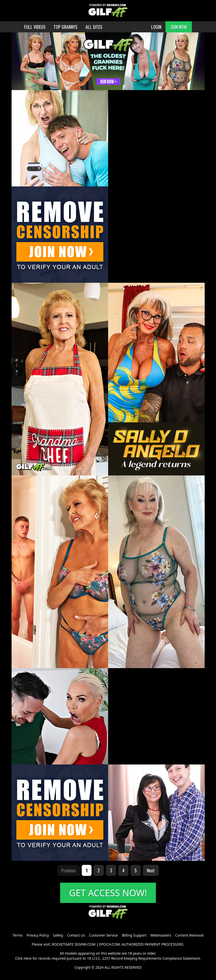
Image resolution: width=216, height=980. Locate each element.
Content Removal (189, 935)
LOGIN (156, 27)
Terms (18, 935)
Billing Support (134, 935)
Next (151, 870)
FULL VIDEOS (35, 27)
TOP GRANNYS (66, 27)
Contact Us (76, 935)
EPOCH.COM (110, 944)
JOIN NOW (179, 27)
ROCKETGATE (63, 944)
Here (28, 958)
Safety (58, 935)
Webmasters (161, 935)
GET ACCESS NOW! (108, 893)
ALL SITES (94, 27)
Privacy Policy (38, 935)
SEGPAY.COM (85, 944)
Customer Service (103, 935)
